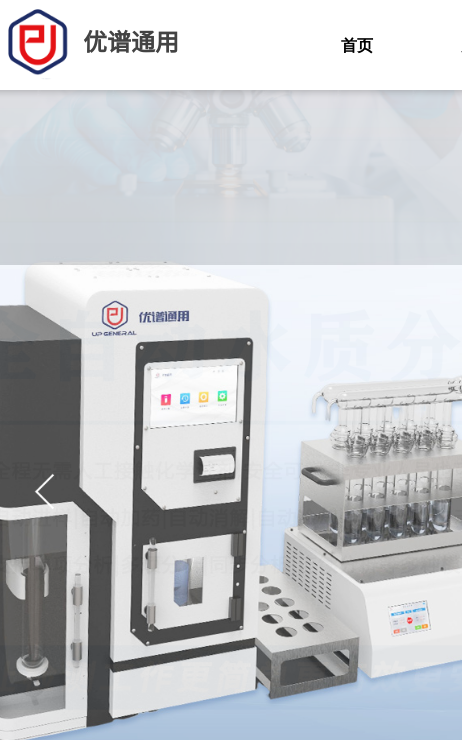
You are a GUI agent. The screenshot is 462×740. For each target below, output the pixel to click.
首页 (357, 45)
